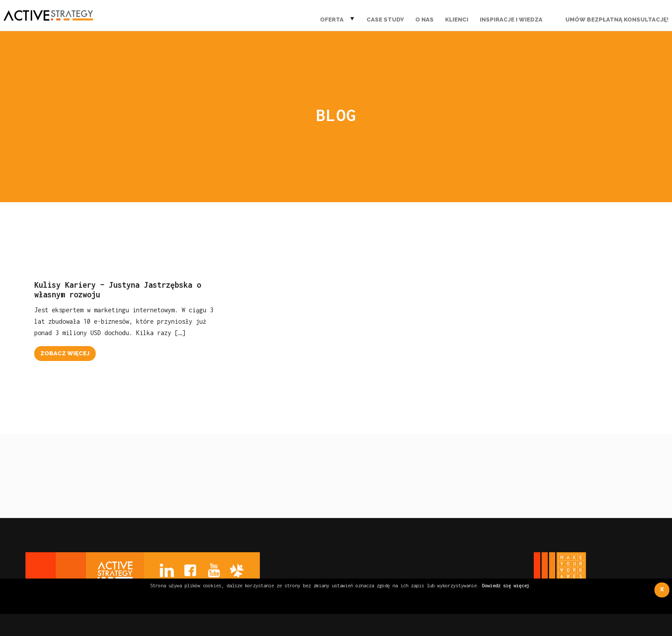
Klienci (457, 20)
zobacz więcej (65, 353)
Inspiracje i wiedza (511, 20)
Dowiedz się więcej (506, 585)
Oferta (332, 20)
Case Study (385, 20)
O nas (424, 20)
